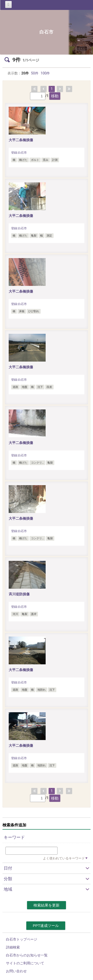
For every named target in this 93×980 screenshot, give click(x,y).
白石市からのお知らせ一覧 (27, 955)
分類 (8, 879)
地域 (8, 889)
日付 (8, 868)
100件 (45, 73)
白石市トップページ (22, 939)
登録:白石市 (19, 153)
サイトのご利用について (25, 963)
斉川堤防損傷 (19, 594)
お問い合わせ (16, 971)
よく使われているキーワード (64, 858)
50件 (35, 73)
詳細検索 (13, 947)
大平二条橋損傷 (21, 140)
